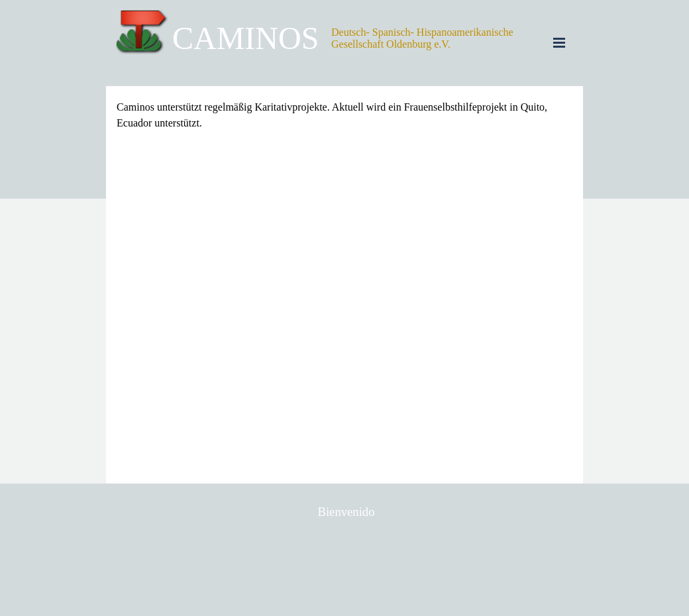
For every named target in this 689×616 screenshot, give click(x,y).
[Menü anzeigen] (559, 42)
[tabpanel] (344, 115)
